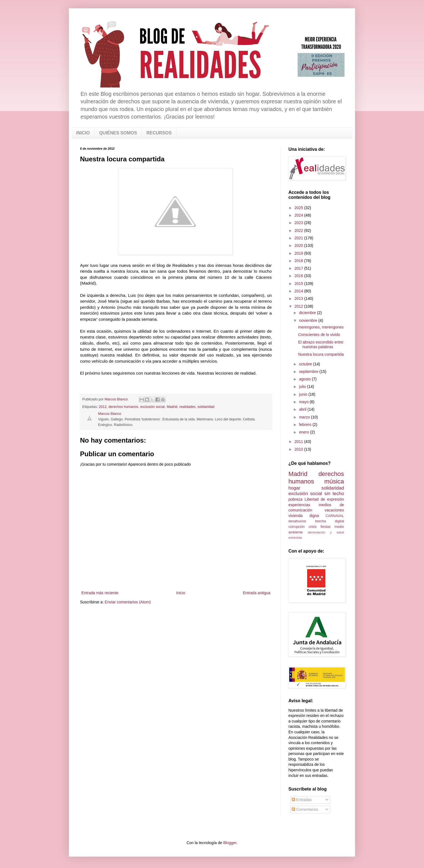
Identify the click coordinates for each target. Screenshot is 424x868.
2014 (299, 291)
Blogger (230, 843)
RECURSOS (159, 133)
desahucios (297, 521)
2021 (299, 238)
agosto (305, 379)
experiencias (299, 505)
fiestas (325, 527)
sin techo (334, 494)
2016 (299, 276)
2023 (299, 223)
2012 (103, 407)
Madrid (172, 407)
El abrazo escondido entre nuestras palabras (321, 344)
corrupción (297, 527)
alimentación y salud (326, 532)
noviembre (309, 320)
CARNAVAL (335, 516)
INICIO (83, 133)
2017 (299, 268)
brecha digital (330, 521)
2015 (299, 284)
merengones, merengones (321, 327)
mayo (304, 402)
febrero (306, 425)
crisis (313, 527)
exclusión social (153, 407)
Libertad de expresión (324, 499)
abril (303, 409)
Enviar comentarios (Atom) (128, 602)
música (334, 481)
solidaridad (206, 407)
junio (304, 394)
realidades (187, 407)
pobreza (295, 499)
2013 (299, 298)
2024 (299, 215)
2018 (299, 261)
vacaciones (334, 510)
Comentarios (305, 809)
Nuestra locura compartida (321, 354)
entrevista (295, 538)
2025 (299, 208)
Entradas (302, 800)
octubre (306, 364)
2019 (299, 253)
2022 (299, 230)
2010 (299, 449)
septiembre (309, 372)
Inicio (181, 593)
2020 (299, 245)
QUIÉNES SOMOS (118, 133)
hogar (294, 488)
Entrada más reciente (100, 593)
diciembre (308, 313)
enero (305, 432)
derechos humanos (124, 407)
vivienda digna (304, 516)
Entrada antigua (257, 593)
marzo (305, 417)
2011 (299, 441)
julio (303, 387)
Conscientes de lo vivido (319, 335)
